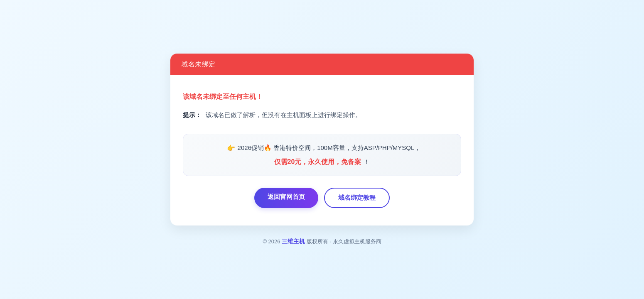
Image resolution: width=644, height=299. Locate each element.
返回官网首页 (286, 197)
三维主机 (293, 241)
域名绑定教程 (357, 197)
